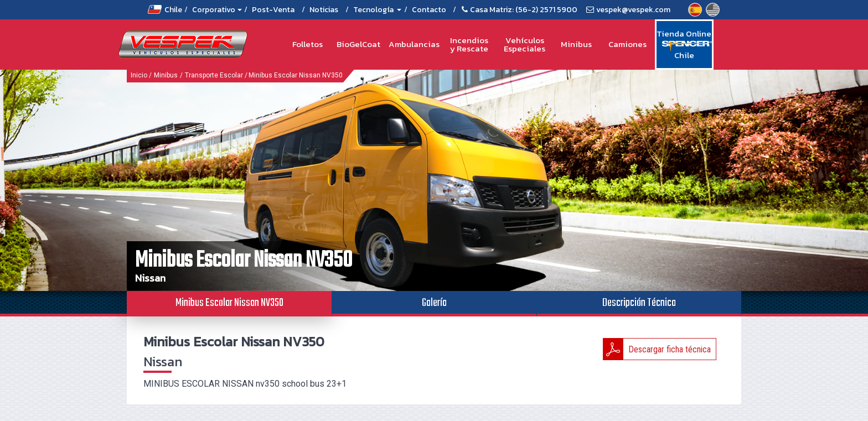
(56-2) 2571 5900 (546, 10)
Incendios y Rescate (469, 45)
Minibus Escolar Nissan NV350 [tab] (229, 303)
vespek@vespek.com (633, 10)
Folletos (308, 44)
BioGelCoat (358, 44)
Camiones (627, 44)
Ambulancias (414, 44)
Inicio (139, 75)
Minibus (576, 44)
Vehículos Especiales (525, 45)
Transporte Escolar (214, 75)
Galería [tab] (434, 303)
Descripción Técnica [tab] (639, 303)
